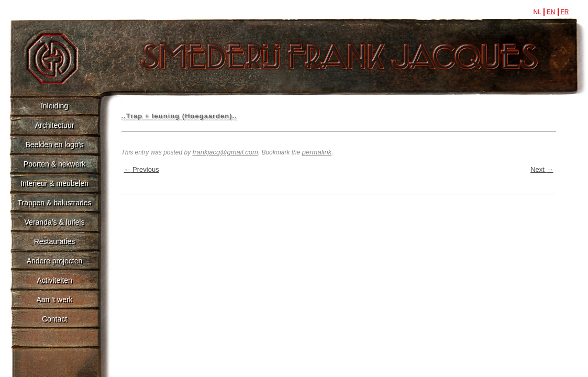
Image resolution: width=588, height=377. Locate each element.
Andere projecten (55, 261)
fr (565, 12)
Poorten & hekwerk (54, 164)
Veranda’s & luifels (55, 222)
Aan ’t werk (54, 300)
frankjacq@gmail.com (225, 152)
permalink (317, 152)
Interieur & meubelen (54, 183)
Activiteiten (54, 280)
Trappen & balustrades (54, 203)
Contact (54, 319)
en (551, 12)
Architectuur (55, 125)
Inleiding (54, 106)
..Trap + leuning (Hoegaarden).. (179, 116)
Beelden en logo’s (54, 145)
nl (537, 12)
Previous (142, 169)
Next (542, 169)
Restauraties (55, 241)
